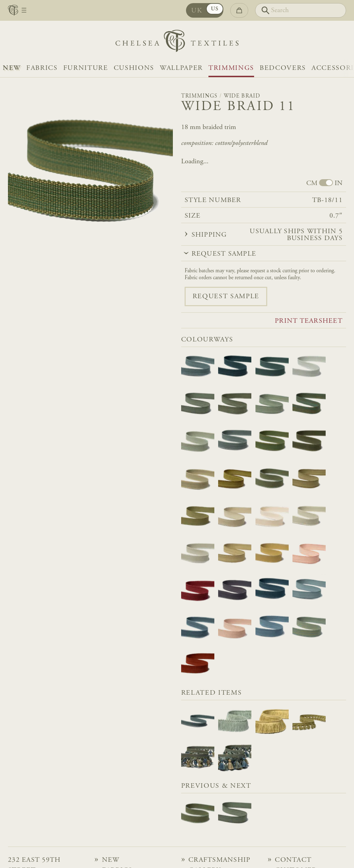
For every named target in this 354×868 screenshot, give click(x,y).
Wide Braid (242, 96)
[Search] (301, 10)
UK (197, 11)
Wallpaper (181, 68)
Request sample (226, 296)
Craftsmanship (219, 860)
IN (339, 183)
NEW (12, 68)
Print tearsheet (309, 321)
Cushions (134, 68)
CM (312, 183)
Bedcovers (283, 68)
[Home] (177, 43)
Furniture (86, 68)
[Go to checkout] (239, 10)
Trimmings (231, 68)
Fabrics (42, 68)
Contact (293, 860)
